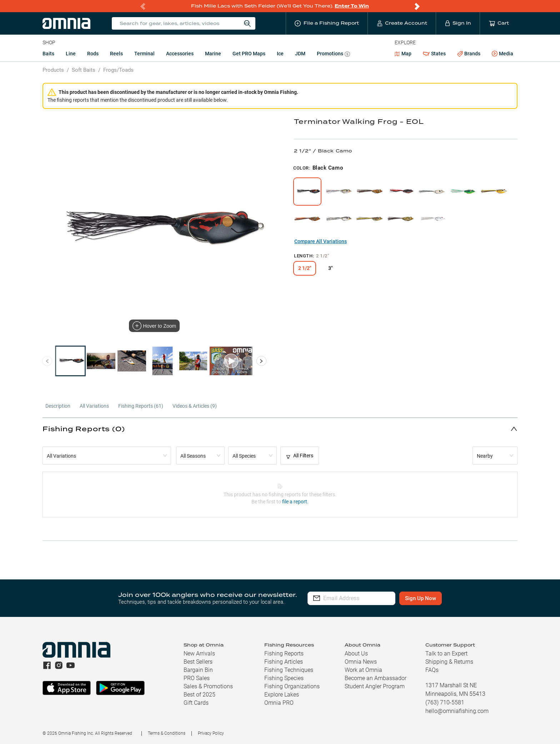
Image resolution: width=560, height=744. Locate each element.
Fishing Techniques (289, 670)
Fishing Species (284, 678)
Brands (469, 54)
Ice (280, 54)
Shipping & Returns (449, 662)
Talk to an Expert (446, 653)
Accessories (180, 54)
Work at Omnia (363, 670)
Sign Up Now (440, 598)
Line (71, 54)
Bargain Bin (198, 670)
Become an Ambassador (376, 678)
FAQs (432, 670)
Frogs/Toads (118, 70)
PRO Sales (197, 678)
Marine (213, 54)
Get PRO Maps (249, 54)
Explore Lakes (282, 695)
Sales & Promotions (208, 686)
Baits (48, 54)
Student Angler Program (375, 686)
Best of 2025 (199, 695)
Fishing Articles (284, 662)
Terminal (144, 54)
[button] (280, 429)
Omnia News (361, 662)
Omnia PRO (279, 703)
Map (403, 54)
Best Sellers (198, 662)
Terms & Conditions (167, 733)
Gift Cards (196, 703)
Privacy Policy (211, 733)
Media (502, 54)
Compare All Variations (321, 241)
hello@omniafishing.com (457, 711)
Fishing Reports (284, 653)
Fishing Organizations (292, 686)
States (434, 54)
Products (53, 70)
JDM (300, 54)
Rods (93, 54)
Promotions (333, 54)
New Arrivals (199, 653)
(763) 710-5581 (445, 702)
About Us (356, 653)
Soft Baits (84, 70)
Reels (116, 54)
